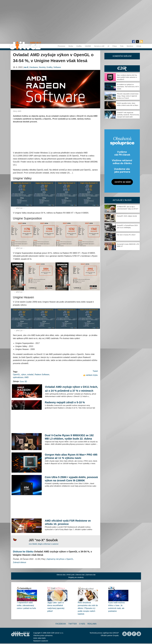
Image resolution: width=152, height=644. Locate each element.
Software (57, 67)
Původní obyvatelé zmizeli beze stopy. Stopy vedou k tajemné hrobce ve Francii (128, 96)
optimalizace (18, 377)
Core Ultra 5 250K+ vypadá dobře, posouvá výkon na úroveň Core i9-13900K (71, 479)
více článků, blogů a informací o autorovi (44, 544)
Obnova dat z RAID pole (65, 575)
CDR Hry (122, 69)
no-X (26, 67)
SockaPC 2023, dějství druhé (127, 216)
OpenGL (17, 375)
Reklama (92, 624)
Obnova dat (80, 575)
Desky (71, 46)
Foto (122, 46)
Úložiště (88, 46)
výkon (24, 375)
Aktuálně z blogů (122, 200)
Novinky (42, 67)
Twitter (73, 624)
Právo (115, 46)
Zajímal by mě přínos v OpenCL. (60, 559)
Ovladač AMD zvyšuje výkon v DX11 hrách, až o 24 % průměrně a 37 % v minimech (71, 389)
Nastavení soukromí (41, 641)
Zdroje (139, 46)
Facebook (61, 624)
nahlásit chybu (92, 375)
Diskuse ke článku (23, 552)
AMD (26, 377)
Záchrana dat (91, 575)
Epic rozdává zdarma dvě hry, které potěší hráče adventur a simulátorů (127, 77)
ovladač (30, 375)
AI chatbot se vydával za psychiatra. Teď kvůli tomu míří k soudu (128, 87)
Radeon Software (42, 375)
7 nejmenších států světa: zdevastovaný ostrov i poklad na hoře (26, 605)
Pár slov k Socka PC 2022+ (126, 235)
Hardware (34, 67)
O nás (82, 624)
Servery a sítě (99, 46)
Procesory (61, 46)
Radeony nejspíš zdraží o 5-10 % (65, 402)
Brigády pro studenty (76, 577)
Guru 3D (23, 382)
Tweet (95, 371)
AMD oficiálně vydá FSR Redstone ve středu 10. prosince (68, 522)
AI (108, 46)
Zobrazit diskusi (20, 562)
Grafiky (79, 46)
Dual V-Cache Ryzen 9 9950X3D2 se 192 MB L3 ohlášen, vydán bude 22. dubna (69, 437)
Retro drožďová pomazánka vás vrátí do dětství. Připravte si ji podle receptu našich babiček (88, 608)
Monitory (130, 46)
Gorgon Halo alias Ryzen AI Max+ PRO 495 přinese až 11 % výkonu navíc (71, 456)
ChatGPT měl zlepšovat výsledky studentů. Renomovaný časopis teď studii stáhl (128, 115)
